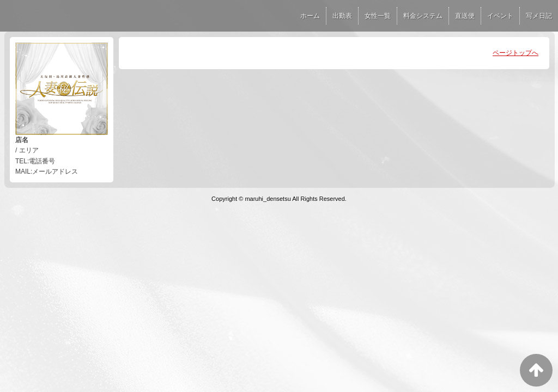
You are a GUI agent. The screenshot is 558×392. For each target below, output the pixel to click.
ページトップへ (515, 53)
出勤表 (342, 16)
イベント (500, 16)
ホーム (310, 16)
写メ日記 (539, 16)
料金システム (423, 16)
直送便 (465, 16)
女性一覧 (378, 16)
